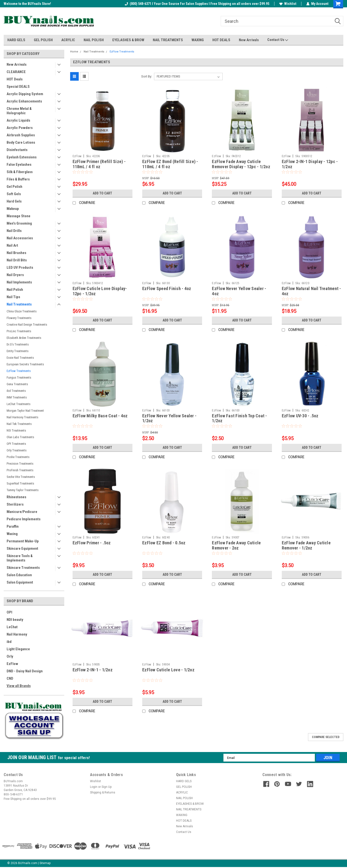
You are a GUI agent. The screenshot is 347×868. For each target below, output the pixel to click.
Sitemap (45, 863)
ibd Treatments (16, 391)
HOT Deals (15, 79)
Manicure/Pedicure (22, 512)
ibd (9, 642)
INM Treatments (17, 397)
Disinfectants (17, 150)
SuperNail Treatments (20, 483)
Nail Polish (15, 290)
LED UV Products (20, 268)
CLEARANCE (16, 72)
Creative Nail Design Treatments (27, 325)
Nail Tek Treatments (19, 424)
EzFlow (12, 664)
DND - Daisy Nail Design (25, 671)
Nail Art (12, 245)
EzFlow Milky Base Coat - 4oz (100, 416)
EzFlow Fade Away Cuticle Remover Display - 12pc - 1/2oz (241, 164)
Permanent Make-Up (23, 541)
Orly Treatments (17, 450)
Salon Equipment (20, 582)
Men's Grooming (19, 223)
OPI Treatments (16, 444)
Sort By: (147, 76)
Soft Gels (14, 194)
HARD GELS (16, 40)
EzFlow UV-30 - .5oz (300, 416)
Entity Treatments (18, 351)
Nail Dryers (15, 275)
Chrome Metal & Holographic (19, 111)
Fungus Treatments (19, 377)
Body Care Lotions (21, 142)
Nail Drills (14, 231)
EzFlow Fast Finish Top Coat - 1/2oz (239, 418)
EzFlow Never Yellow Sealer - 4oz (239, 291)
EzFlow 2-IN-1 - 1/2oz (93, 670)
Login (94, 787)
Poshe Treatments (18, 457)
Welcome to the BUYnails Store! (27, 4)
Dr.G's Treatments (18, 344)
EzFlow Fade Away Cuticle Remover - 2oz (236, 545)
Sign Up (107, 787)
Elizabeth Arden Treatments (24, 338)
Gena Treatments (17, 384)
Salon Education (19, 575)
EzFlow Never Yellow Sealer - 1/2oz (169, 418)
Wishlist (288, 4)
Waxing (12, 534)
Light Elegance (18, 649)
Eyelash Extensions (22, 157)
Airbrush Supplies (21, 135)
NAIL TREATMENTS (168, 40)
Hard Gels (14, 201)
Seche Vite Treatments (21, 477)
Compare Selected (326, 737)
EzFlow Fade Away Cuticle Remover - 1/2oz (306, 545)
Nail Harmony (17, 634)
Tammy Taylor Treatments (23, 490)
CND (10, 678)
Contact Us (278, 40)
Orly (10, 656)
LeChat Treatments (19, 404)
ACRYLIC (68, 40)
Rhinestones (16, 497)
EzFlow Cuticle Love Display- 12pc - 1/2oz (100, 291)
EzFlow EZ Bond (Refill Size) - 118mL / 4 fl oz (170, 164)
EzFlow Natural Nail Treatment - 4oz (311, 291)
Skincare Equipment (22, 549)
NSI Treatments (16, 430)
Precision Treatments (20, 464)
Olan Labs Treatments (20, 437)
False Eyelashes (19, 165)
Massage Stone (19, 216)
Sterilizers (15, 504)
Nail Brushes (16, 253)
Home (74, 52)
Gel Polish (14, 187)
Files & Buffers (18, 179)
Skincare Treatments (23, 568)
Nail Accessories (20, 238)
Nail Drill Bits (17, 260)
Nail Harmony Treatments (22, 417)
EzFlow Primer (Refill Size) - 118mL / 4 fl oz (99, 164)
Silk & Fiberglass (20, 172)
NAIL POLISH (94, 40)
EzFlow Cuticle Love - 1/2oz (168, 670)
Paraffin (13, 526)
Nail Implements (19, 282)
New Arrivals (249, 40)
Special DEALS (18, 87)
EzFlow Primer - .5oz (92, 543)
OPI (9, 612)
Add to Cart (102, 193)
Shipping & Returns (103, 792)
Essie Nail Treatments (20, 358)
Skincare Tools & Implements (20, 558)
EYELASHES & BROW (128, 40)
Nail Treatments (19, 304)
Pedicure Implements (24, 519)
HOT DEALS (221, 40)
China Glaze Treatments (22, 311)
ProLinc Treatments (19, 331)
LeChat (12, 627)
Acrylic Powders (20, 128)
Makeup (13, 209)
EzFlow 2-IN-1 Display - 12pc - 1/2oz (310, 164)
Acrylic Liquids (18, 120)
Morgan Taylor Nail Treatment (25, 411)
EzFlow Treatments (19, 371)
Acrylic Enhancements (24, 101)
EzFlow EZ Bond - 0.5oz (164, 543)
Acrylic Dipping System (25, 94)
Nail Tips (13, 297)
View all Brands (19, 686)
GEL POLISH (43, 40)
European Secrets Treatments (25, 364)
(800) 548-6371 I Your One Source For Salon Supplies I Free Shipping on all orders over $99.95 (197, 4)
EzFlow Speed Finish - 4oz (167, 288)
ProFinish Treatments (20, 470)
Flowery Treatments (19, 318)
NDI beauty (15, 620)
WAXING (198, 40)
